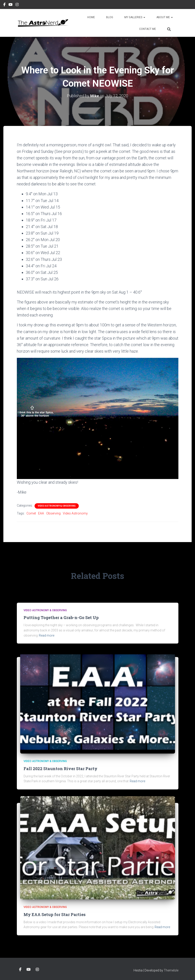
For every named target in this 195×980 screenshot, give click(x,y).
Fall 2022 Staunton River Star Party (60, 769)
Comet (31, 513)
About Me (165, 17)
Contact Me (148, 29)
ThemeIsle (171, 970)
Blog (110, 17)
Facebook (4, 5)
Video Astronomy (75, 513)
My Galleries (135, 17)
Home (91, 17)
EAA (41, 513)
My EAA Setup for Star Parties (55, 914)
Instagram (17, 5)
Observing (53, 513)
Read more (47, 635)
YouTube (11, 5)
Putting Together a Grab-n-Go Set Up (61, 617)
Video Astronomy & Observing (57, 506)
